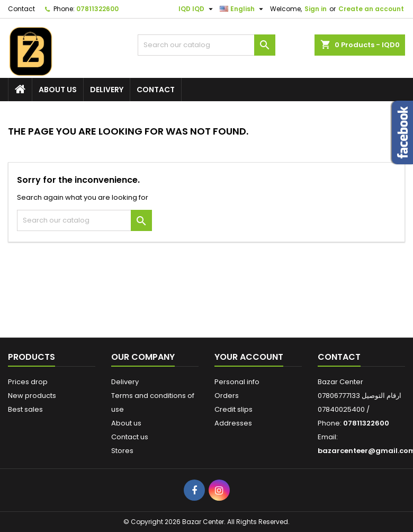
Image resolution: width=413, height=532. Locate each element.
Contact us (130, 437)
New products (32, 396)
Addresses (233, 423)
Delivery (107, 90)
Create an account (371, 9)
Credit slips (234, 409)
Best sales (25, 409)
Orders (227, 396)
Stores (122, 451)
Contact (21, 9)
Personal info (237, 382)
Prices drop (28, 382)
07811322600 (97, 9)
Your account (249, 357)
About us (58, 90)
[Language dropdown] (243, 9)
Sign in (316, 9)
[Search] (206, 45)
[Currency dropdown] (197, 9)
